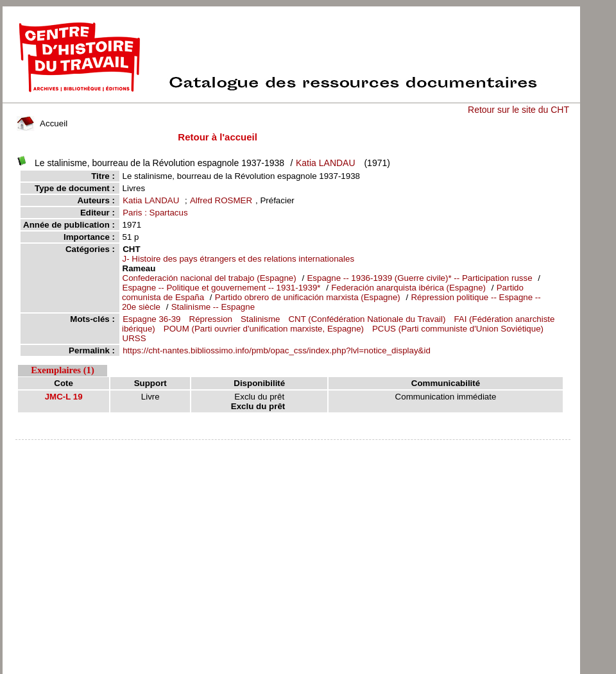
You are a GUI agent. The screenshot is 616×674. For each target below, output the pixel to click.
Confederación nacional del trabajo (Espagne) (211, 278)
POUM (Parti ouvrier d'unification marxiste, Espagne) (264, 329)
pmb (293, 448)
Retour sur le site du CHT (518, 110)
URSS (134, 338)
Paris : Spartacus (155, 213)
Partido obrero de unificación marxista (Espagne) (308, 297)
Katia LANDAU (326, 163)
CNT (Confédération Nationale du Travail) (367, 319)
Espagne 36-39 (151, 319)
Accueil (42, 123)
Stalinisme (260, 319)
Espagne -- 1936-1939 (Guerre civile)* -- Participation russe (419, 278)
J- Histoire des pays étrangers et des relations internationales (239, 259)
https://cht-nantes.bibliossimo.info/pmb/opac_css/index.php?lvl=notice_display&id (277, 350)
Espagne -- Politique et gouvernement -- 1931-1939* (222, 288)
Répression (211, 319)
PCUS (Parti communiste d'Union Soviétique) (458, 329)
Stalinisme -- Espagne (213, 307)
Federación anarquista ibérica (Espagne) (408, 288)
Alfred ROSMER (221, 200)
